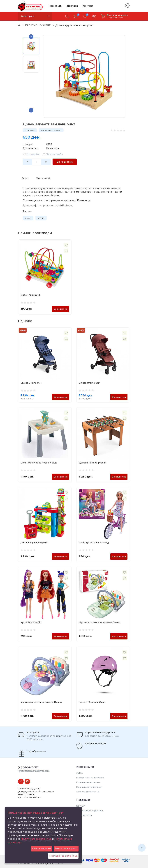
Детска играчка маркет (34, 542)
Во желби (31, 154)
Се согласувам (42, 848)
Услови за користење (88, 792)
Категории (27, 16)
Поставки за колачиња (63, 856)
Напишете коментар (51, 130)
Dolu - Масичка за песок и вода (39, 463)
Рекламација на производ (90, 810)
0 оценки (30, 130)
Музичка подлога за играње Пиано (99, 622)
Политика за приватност (89, 787)
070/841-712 (31, 767)
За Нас (80, 773)
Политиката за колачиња (36, 839)
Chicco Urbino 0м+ (31, 383)
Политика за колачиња (88, 782)
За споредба (53, 154)
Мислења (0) (43, 178)
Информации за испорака (90, 778)
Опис (25, 178)
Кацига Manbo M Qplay (92, 702)
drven (28, 218)
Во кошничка (65, 162)
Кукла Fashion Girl (31, 622)
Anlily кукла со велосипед (94, 542)
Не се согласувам (66, 848)
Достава (73, 6)
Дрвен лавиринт (30, 295)
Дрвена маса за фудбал (92, 463)
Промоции (55, 6)
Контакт (88, 6)
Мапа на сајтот (84, 815)
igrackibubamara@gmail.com (34, 771)
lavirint (41, 218)
